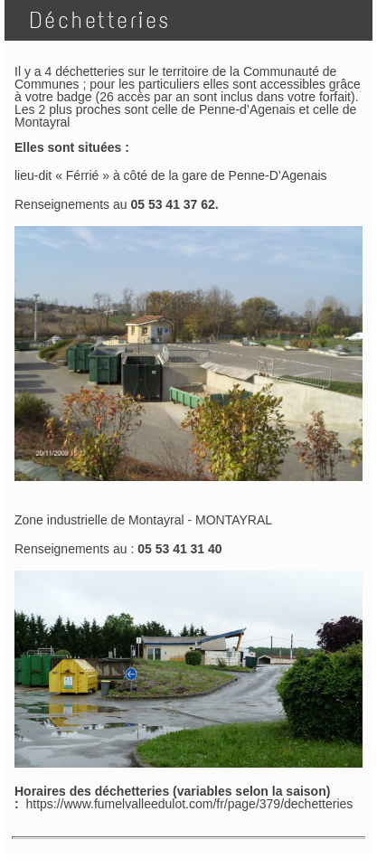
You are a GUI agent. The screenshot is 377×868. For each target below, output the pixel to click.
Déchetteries (93, 20)
